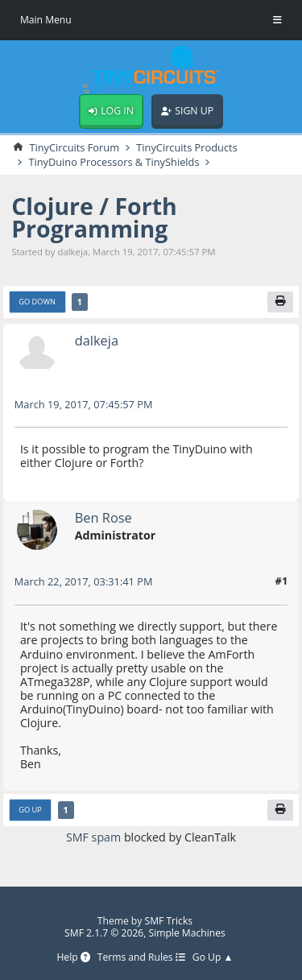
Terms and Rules (141, 958)
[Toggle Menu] (277, 20)
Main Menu (46, 20)
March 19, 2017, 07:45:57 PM (84, 404)
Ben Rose (103, 517)
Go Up (30, 810)
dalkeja (97, 340)
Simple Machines (187, 933)
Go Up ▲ (213, 958)
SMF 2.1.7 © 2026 (104, 933)
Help (73, 958)
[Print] (280, 302)
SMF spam (93, 837)
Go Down (37, 302)
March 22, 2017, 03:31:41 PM (84, 581)
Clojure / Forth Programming (94, 217)
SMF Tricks (169, 921)
